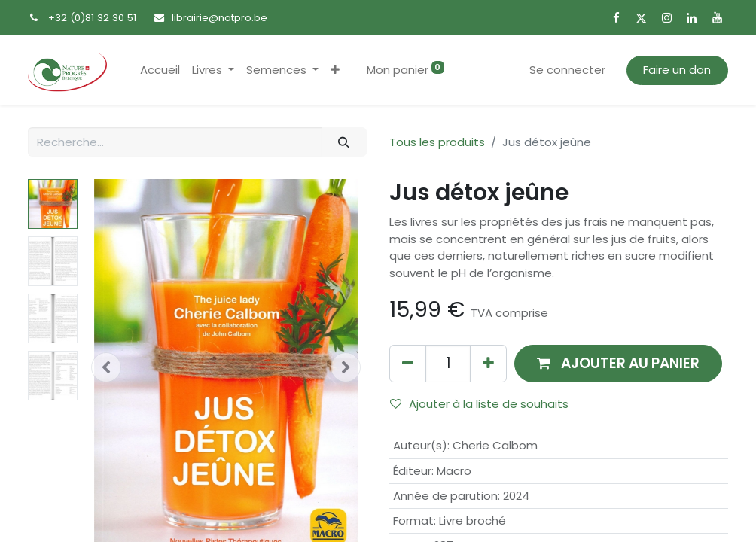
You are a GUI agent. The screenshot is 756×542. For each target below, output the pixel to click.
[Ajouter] (488, 363)
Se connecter (567, 70)
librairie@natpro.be (219, 18)
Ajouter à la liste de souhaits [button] (479, 404)
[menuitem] (160, 70)
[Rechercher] (344, 142)
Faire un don (677, 70)
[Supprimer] (408, 363)
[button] (335, 70)
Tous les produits (437, 142)
